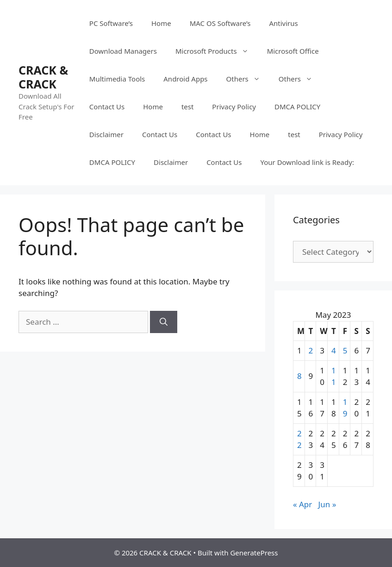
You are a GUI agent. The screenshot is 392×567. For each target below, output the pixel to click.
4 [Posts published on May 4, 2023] (334, 350)
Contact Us (107, 107)
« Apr (302, 504)
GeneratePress (254, 553)
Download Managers (123, 51)
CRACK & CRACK (43, 77)
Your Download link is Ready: (307, 162)
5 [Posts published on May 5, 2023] (345, 350)
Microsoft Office (293, 51)
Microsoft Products (217, 51)
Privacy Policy (234, 107)
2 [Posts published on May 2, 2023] (311, 350)
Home (161, 23)
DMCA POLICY (297, 107)
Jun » (327, 504)
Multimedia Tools (117, 79)
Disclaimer (106, 134)
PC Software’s (111, 23)
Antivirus (283, 23)
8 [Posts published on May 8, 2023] (299, 376)
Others (248, 79)
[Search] (164, 322)
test (187, 107)
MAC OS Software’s (220, 23)
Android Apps (185, 79)
